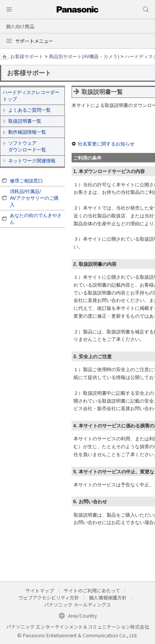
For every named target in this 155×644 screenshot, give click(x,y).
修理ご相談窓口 (26, 181)
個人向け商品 (20, 26)
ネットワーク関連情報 (32, 161)
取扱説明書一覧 (25, 121)
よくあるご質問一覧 (30, 110)
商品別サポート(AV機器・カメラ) (84, 57)
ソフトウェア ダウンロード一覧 (27, 146)
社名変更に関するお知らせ (106, 144)
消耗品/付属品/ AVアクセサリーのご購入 (34, 198)
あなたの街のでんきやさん (36, 219)
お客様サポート (27, 57)
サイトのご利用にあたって (92, 590)
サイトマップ (40, 590)
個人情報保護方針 (108, 597)
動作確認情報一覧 (27, 132)
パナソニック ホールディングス (77, 604)
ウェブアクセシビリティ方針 (49, 597)
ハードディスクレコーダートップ (31, 96)
